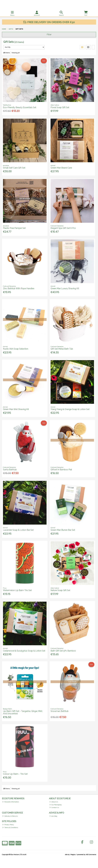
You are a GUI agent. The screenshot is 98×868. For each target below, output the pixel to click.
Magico (73, 855)
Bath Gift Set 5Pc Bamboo (63, 651)
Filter (49, 35)
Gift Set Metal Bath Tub (62, 349)
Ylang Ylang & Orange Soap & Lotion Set (70, 409)
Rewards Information (11, 802)
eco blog (53, 816)
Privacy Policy (8, 825)
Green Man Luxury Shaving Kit (65, 288)
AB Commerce (91, 855)
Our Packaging (56, 805)
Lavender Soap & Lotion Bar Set (18, 530)
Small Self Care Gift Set (14, 168)
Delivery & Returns (10, 816)
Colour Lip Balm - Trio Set (15, 774)
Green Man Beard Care (61, 168)
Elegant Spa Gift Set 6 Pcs (63, 228)
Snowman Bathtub (60, 711)
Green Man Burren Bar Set (63, 530)
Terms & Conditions (10, 827)
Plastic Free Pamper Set (14, 228)
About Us (54, 802)
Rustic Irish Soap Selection (16, 349)
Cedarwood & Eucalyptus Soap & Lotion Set (24, 651)
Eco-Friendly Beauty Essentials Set (20, 107)
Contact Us (54, 808)
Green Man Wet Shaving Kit (16, 409)
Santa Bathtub (10, 470)
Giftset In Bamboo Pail (61, 470)
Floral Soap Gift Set (60, 107)
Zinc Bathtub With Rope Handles (19, 288)
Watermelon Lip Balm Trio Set (17, 590)
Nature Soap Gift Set (60, 590)
